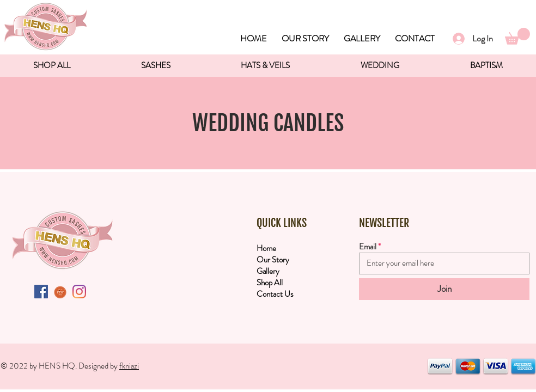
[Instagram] (79, 292)
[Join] (444, 289)
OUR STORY (305, 38)
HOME (254, 38)
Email (368, 247)
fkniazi (129, 366)
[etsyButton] (60, 292)
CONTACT (415, 38)
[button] (517, 36)
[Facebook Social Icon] (41, 292)
